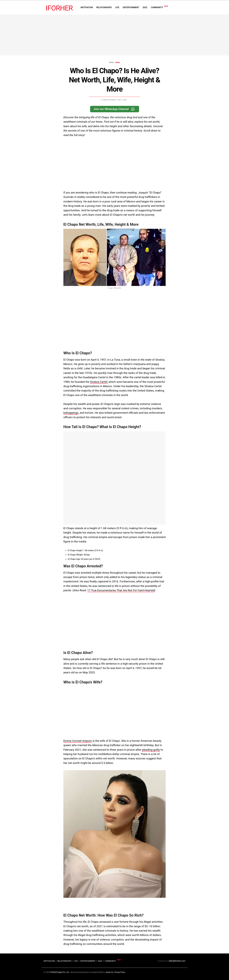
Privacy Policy (120, 972)
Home (111, 62)
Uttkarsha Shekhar (110, 100)
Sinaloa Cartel (99, 382)
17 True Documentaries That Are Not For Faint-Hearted (121, 590)
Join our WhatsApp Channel (115, 109)
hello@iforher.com (177, 961)
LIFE (117, 7)
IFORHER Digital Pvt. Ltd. (59, 972)
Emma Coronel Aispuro (78, 741)
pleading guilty (151, 750)
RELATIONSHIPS (104, 7)
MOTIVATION (87, 7)
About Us (109, 972)
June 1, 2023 (122, 100)
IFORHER (59, 8)
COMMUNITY (157, 7)
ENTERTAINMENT (131, 7)
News (118, 62)
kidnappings (71, 413)
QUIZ (145, 7)
